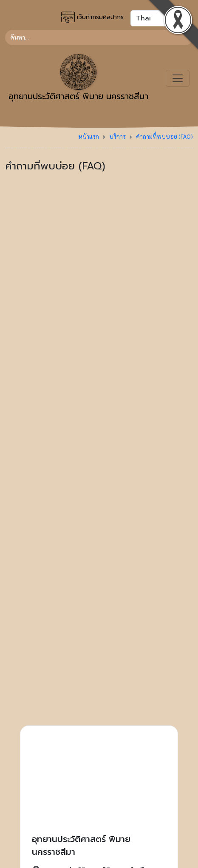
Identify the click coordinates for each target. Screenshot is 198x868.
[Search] (99, 37)
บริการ (117, 136)
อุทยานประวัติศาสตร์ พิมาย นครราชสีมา (78, 78)
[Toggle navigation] (178, 78)
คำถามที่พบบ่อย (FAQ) (164, 136)
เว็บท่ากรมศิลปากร (92, 17)
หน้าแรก (89, 136)
